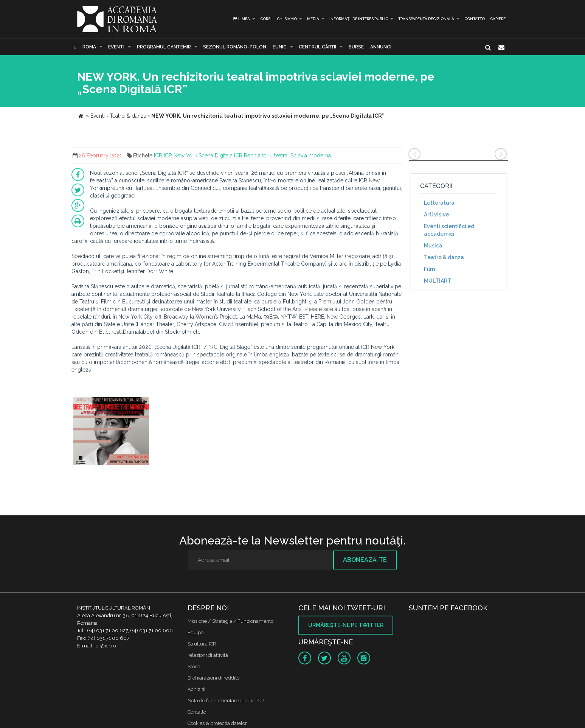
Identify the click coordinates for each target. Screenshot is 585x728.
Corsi (266, 19)
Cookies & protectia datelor (217, 723)
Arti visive (437, 215)
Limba (241, 19)
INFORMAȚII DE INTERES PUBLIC (359, 19)
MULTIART (438, 281)
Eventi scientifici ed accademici (449, 230)
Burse (356, 47)
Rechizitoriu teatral (266, 156)
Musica (433, 246)
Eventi (116, 47)
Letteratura (439, 203)
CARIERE (498, 19)
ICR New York (180, 156)
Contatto (475, 19)
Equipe (196, 632)
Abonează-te (365, 560)
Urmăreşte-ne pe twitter (346, 625)
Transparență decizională (426, 19)
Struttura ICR (202, 644)
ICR (158, 156)
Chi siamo (287, 19)
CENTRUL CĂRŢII (317, 47)
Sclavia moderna (311, 156)
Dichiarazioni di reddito (213, 678)
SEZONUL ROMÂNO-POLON (235, 47)
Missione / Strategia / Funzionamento (230, 621)
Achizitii (196, 689)
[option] (111, 432)
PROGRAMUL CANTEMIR (164, 47)
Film (429, 269)
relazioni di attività (208, 655)
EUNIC (280, 47)
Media (313, 19)
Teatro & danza (444, 257)
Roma (89, 47)
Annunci (381, 47)
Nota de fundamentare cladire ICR (226, 701)
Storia (194, 667)
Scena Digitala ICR (220, 156)
